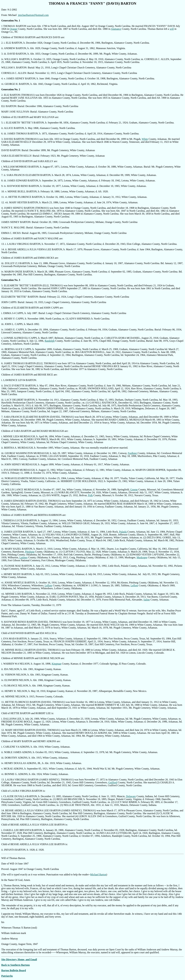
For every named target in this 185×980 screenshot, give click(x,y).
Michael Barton (98, 874)
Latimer (24, 557)
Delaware (131, 796)
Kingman (57, 664)
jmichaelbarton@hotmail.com (33, 15)
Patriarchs (7, 976)
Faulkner (133, 453)
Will (4, 858)
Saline (147, 600)
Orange (13, 29)
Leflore (48, 585)
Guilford (113, 782)
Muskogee (142, 557)
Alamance (116, 29)
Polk (90, 495)
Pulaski (123, 532)
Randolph (50, 341)
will (172, 29)
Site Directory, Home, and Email (19, 959)
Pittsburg (30, 552)
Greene (134, 490)
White (145, 139)
